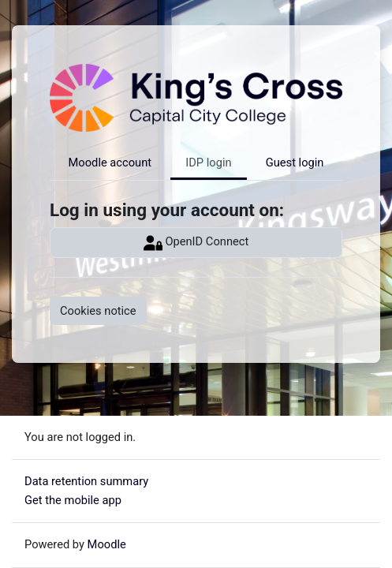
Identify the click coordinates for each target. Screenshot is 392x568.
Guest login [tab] (295, 163)
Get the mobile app (73, 500)
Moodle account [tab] (110, 163)
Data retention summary (86, 481)
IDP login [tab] (208, 163)
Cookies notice (98, 311)
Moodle (107, 544)
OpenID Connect (196, 243)
